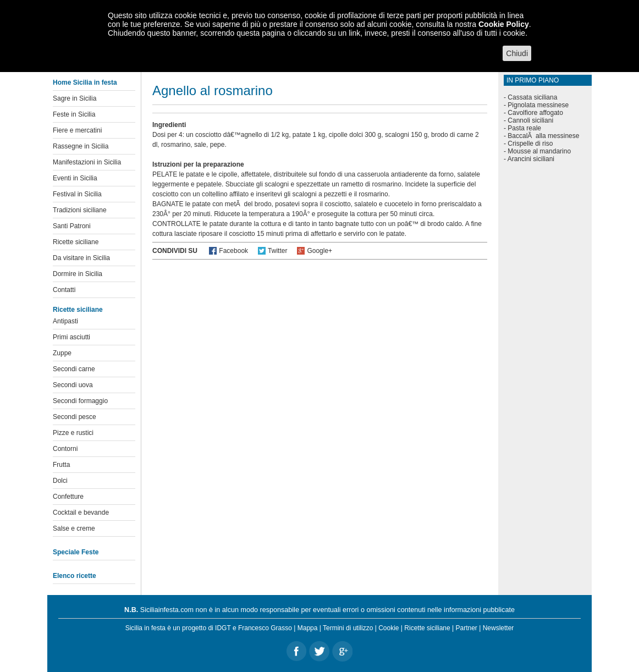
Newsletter (498, 628)
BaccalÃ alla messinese (543, 136)
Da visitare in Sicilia (81, 258)
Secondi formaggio (80, 401)
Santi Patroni (72, 226)
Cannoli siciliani (530, 120)
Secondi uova (73, 385)
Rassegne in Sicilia (81, 146)
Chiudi (517, 53)
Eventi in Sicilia (75, 178)
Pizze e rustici (73, 433)
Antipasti (65, 321)
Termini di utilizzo (348, 628)
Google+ (319, 251)
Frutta (61, 465)
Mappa (308, 628)
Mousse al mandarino (539, 151)
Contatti (64, 290)
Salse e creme (74, 528)
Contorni (65, 449)
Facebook (233, 251)
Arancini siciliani (531, 159)
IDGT (223, 628)
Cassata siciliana (532, 97)
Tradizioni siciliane (80, 210)
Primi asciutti (71, 337)
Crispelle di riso (530, 144)
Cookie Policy (504, 24)
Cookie (389, 628)
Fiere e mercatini (77, 130)
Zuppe (62, 353)
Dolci (60, 481)
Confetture (68, 497)
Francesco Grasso (265, 628)
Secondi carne (74, 369)
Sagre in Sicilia (75, 98)
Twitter (277, 251)
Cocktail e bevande (81, 513)
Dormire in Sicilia (78, 274)
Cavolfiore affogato (535, 113)
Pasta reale (524, 128)
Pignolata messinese (538, 105)
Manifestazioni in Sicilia (87, 162)
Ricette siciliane (76, 242)
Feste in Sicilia (74, 114)
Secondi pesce (75, 417)
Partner (467, 628)
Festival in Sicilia (77, 194)
